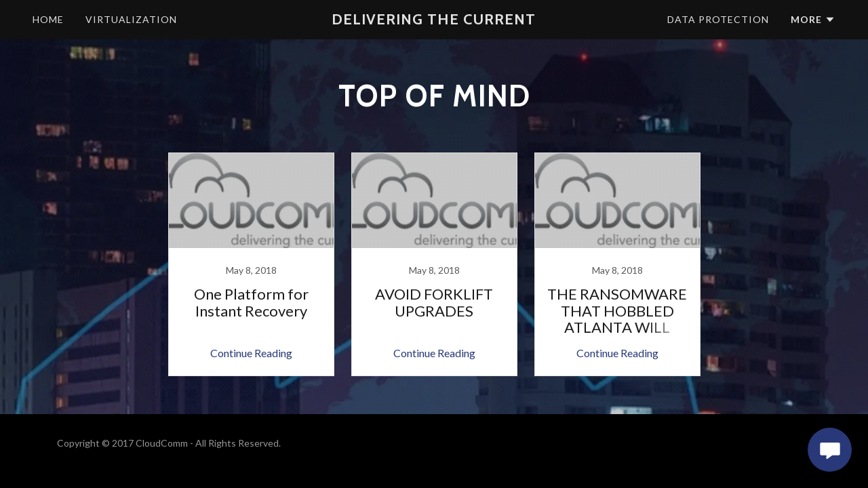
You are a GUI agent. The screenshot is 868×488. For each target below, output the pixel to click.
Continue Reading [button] (251, 353)
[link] (251, 264)
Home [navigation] (48, 19)
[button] (434, 20)
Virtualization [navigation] (131, 19)
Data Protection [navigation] (718, 19)
